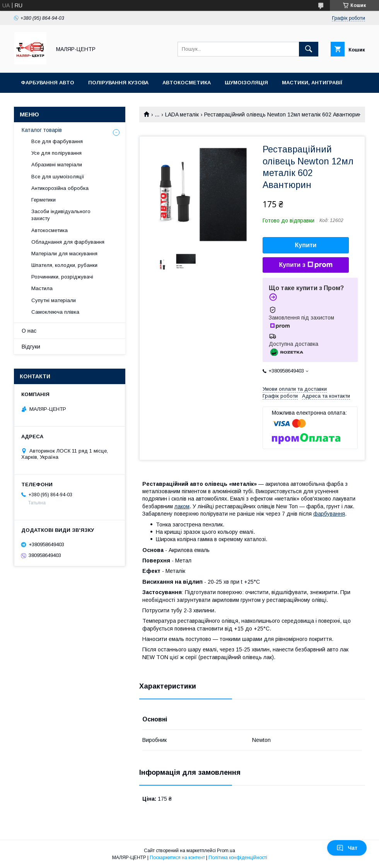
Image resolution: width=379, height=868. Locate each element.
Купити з (306, 265)
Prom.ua (226, 851)
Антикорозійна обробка (60, 188)
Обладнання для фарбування (68, 242)
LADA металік (182, 114)
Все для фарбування (57, 141)
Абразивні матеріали (57, 165)
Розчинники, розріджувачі (62, 277)
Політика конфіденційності (238, 858)
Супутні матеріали (54, 300)
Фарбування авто (48, 83)
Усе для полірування (56, 153)
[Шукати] (309, 49)
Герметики (44, 200)
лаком (182, 506)
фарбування (329, 514)
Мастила (42, 288)
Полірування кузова (118, 83)
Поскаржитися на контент (177, 858)
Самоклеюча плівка (55, 312)
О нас (29, 331)
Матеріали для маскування (64, 254)
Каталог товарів (42, 130)
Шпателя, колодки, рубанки (64, 265)
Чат (347, 848)
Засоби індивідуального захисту (61, 215)
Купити (306, 245)
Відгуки (31, 347)
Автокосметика (187, 83)
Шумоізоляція (246, 83)
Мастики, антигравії (312, 83)
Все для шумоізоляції (58, 177)
